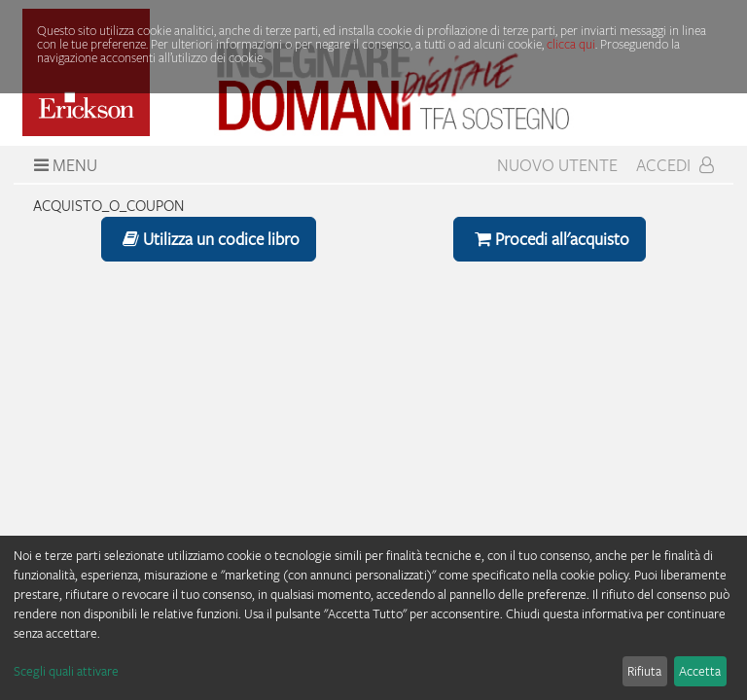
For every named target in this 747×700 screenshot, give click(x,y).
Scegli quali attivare (66, 671)
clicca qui (571, 44)
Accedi (675, 165)
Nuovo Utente (557, 165)
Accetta (700, 671)
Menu (63, 165)
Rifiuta (644, 671)
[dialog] (373, 618)
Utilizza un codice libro (209, 239)
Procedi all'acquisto (550, 239)
